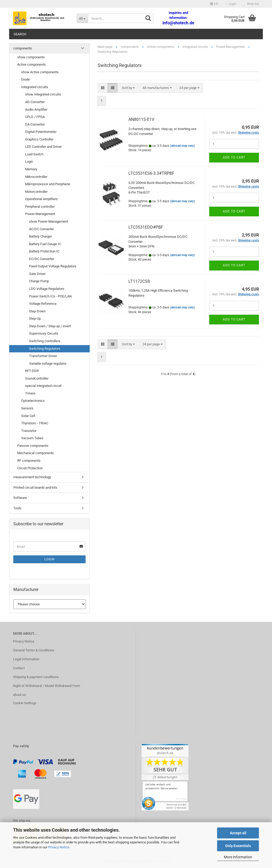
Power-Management (40, 214)
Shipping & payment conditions (36, 677)
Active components (32, 64)
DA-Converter (35, 124)
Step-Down (37, 311)
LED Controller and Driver (43, 147)
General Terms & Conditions (34, 650)
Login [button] (231, 4)
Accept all (238, 833)
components (23, 48)
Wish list (252, 4)
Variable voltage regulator (48, 363)
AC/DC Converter (41, 229)
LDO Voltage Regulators (47, 289)
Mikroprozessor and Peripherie (48, 184)
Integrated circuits (35, 87)
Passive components (33, 446)
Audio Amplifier (36, 109)
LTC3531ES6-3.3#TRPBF (151, 173)
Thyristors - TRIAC (35, 423)
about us (19, 695)
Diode (25, 79)
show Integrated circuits (43, 94)
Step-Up (35, 319)
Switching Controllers (45, 341)
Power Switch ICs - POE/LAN (50, 296)
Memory (31, 169)
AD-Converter (35, 102)
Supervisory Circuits (44, 333)
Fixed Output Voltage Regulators (53, 266)
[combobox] (128, 88)
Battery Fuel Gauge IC (45, 244)
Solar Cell (28, 416)
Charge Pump (39, 281)
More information (238, 857)
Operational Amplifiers (41, 199)
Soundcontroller (37, 378)
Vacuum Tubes (32, 438)
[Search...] (82, 18)
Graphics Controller (39, 139)
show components (31, 57)
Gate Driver (37, 274)
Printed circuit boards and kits (35, 487)
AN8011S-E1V (141, 119)
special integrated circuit (43, 386)
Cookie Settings (25, 703)
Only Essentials (238, 846)
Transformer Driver (43, 356)
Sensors (27, 408)
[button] (214, 4)
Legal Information (26, 659)
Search (20, 34)
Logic (29, 162)
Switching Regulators (45, 349)
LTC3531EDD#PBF (146, 227)
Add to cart (234, 157)
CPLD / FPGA (35, 117)
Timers (30, 393)
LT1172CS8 (139, 281)
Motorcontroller (36, 192)
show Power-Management (49, 221)
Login (50, 559)
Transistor (29, 431)
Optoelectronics (33, 401)
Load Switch (34, 154)
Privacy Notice (59, 847)
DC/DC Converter (42, 259)
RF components (29, 461)
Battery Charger (40, 236)
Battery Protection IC (44, 251)
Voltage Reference (43, 304)
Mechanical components (36, 453)
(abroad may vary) (182, 146)
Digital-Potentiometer (41, 132)
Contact (19, 668)
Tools (17, 508)
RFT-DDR (32, 371)
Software (20, 498)
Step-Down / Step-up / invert (50, 326)
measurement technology (32, 477)
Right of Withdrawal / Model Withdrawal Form (47, 686)
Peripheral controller (40, 207)
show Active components (40, 72)
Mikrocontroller (36, 177)
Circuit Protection (30, 468)
